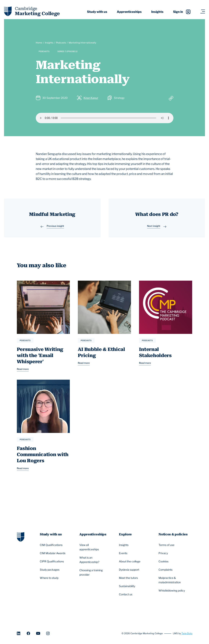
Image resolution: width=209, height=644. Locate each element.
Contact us (126, 595)
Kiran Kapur (91, 98)
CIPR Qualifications (52, 562)
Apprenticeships (129, 12)
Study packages (50, 570)
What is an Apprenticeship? (94, 560)
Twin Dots (187, 633)
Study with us (97, 12)
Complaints (166, 570)
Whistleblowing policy (172, 591)
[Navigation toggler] (203, 12)
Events (124, 553)
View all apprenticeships (94, 547)
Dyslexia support (130, 570)
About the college (130, 562)
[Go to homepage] (21, 537)
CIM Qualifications (52, 545)
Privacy (164, 553)
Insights (157, 12)
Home (39, 43)
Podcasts (61, 43)
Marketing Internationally (82, 43)
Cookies (164, 562)
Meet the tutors (129, 578)
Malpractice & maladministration (173, 580)
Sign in (182, 12)
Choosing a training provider (94, 572)
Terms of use (167, 545)
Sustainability (128, 586)
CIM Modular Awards (53, 553)
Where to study (50, 578)
